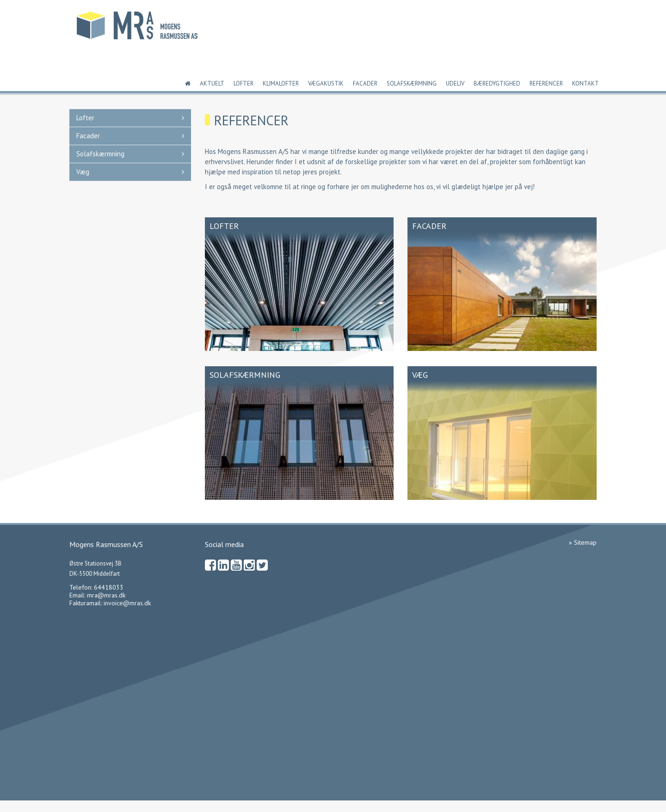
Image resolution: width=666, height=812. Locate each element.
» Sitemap (583, 542)
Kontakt (586, 83)
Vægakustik (326, 83)
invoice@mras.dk (127, 603)
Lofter (244, 83)
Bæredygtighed (497, 83)
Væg (83, 172)
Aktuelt (212, 83)
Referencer (546, 83)
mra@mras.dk (106, 595)
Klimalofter (281, 83)
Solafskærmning (412, 83)
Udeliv (455, 83)
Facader (365, 83)
